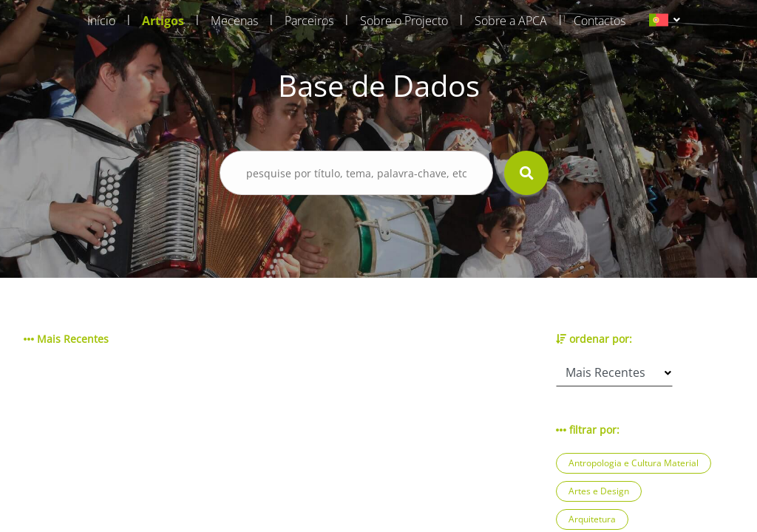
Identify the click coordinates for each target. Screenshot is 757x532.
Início (101, 21)
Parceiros (309, 21)
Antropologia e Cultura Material (634, 463)
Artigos (163, 21)
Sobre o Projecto (404, 21)
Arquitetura (592, 519)
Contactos (600, 21)
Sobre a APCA (511, 21)
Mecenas (234, 21)
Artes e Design (599, 491)
